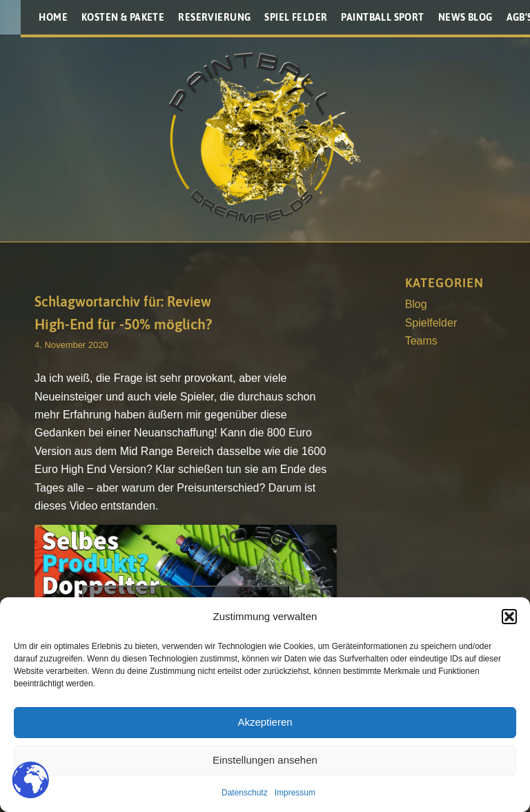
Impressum (295, 793)
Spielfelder (431, 323)
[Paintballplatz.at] (265, 138)
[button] (509, 617)
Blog (416, 304)
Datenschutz (245, 793)
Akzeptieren (265, 722)
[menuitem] (53, 17)
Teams (421, 341)
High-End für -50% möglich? (123, 324)
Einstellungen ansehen (265, 760)
